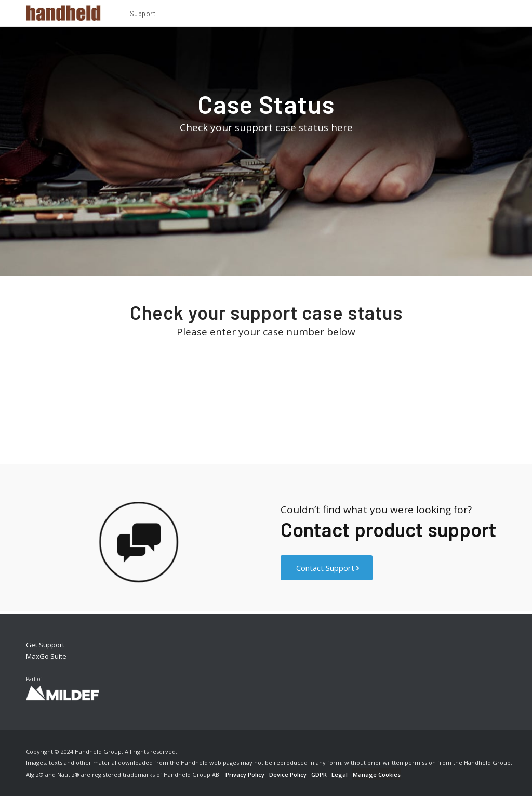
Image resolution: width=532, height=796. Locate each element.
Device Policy (288, 774)
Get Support (45, 645)
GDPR (319, 774)
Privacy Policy (245, 774)
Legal (340, 774)
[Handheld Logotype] (63, 13)
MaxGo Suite (46, 656)
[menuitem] (143, 15)
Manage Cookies (377, 774)
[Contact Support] (327, 568)
